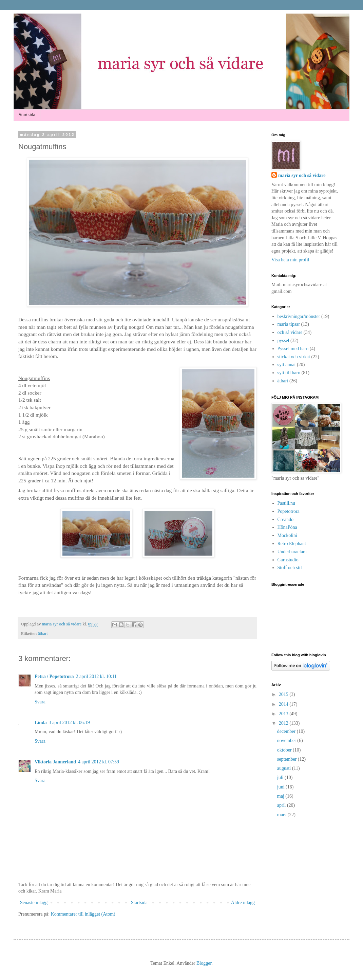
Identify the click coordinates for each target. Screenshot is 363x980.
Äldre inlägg (243, 903)
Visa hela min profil (290, 260)
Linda (41, 723)
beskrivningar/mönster (299, 316)
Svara (40, 702)
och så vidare (290, 332)
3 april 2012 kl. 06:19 (69, 723)
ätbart (43, 634)
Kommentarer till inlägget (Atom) (83, 914)
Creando (285, 519)
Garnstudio (288, 560)
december (287, 731)
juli (281, 777)
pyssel (283, 341)
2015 (284, 694)
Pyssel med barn (293, 349)
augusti (285, 768)
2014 (284, 704)
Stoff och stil (290, 568)
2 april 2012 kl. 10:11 (96, 676)
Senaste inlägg (34, 903)
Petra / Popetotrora (54, 676)
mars (282, 815)
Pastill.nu (286, 503)
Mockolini (287, 535)
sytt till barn (289, 373)
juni (281, 787)
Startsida (27, 115)
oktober (285, 750)
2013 (284, 714)
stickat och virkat (294, 357)
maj (281, 796)
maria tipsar (289, 324)
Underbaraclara (292, 552)
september (288, 759)
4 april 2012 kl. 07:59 (99, 762)
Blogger (204, 963)
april (282, 805)
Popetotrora (289, 511)
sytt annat (287, 365)
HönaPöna (287, 527)
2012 (284, 723)
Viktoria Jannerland (55, 762)
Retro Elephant (292, 544)
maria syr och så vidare (62, 624)
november (287, 741)
